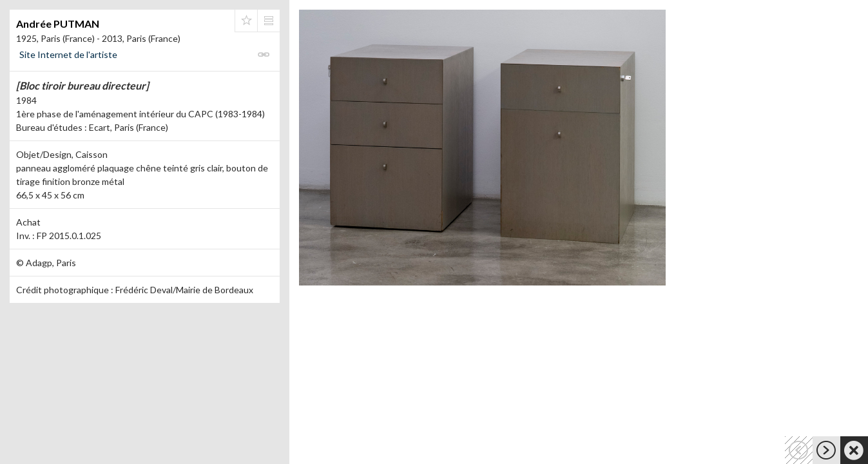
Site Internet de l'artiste (68, 54)
